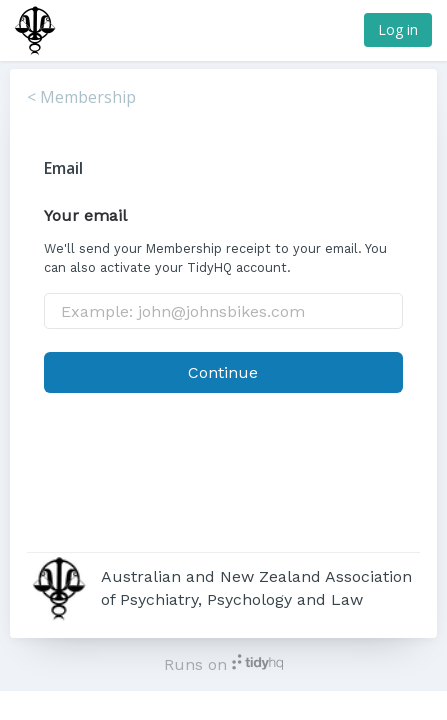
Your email (85, 215)
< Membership (81, 97)
